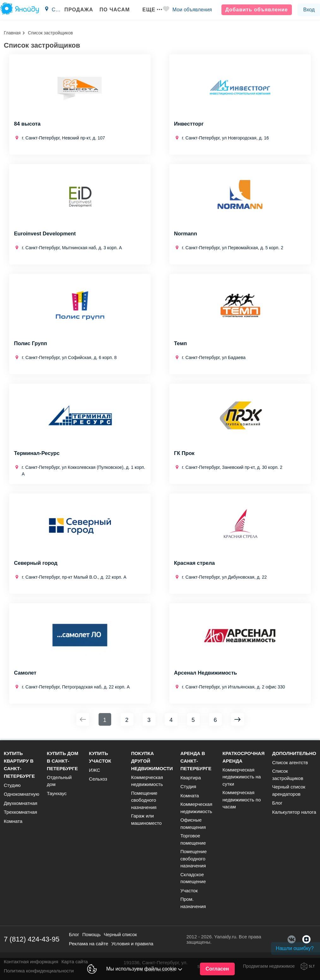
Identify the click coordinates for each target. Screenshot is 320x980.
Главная (12, 33)
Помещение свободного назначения (144, 800)
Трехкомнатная (20, 812)
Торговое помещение (193, 839)
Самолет (25, 673)
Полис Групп (31, 344)
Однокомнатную (21, 794)
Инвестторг (189, 124)
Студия (188, 786)
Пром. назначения (193, 903)
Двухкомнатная (21, 803)
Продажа (75, 10)
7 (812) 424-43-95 (32, 939)
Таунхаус (57, 793)
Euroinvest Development (45, 234)
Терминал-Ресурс (37, 454)
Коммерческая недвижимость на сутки (242, 777)
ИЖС (95, 770)
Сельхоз (98, 779)
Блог (277, 803)
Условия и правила (133, 944)
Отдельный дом (59, 781)
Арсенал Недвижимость (206, 673)
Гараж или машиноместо (146, 819)
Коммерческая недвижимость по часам (242, 800)
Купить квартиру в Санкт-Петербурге (19, 765)
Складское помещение (193, 878)
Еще (148, 10)
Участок (189, 891)
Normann (186, 234)
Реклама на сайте (88, 944)
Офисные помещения (193, 824)
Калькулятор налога (294, 812)
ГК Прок (184, 454)
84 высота (27, 124)
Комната (13, 821)
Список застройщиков (287, 775)
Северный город (36, 564)
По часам (111, 10)
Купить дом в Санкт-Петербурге (62, 761)
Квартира (191, 778)
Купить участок (100, 757)
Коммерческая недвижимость (147, 781)
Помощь (92, 934)
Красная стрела (195, 564)
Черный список (120, 934)
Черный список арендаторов (289, 790)
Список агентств (290, 762)
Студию (12, 785)
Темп (181, 344)
